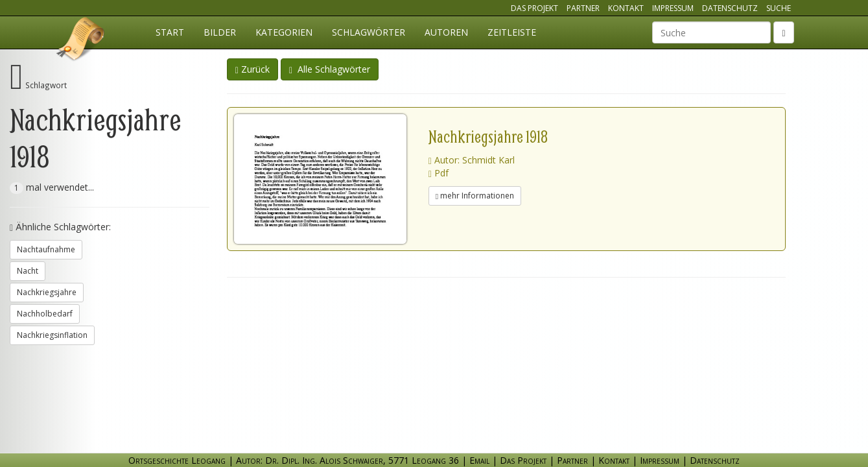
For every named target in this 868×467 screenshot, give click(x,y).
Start (170, 32)
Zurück (252, 69)
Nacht (28, 271)
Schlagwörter (369, 32)
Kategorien (284, 32)
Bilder (220, 32)
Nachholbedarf (45, 314)
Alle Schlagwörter (330, 69)
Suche (779, 8)
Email (479, 460)
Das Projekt (534, 8)
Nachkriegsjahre (47, 292)
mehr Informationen (475, 196)
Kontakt (626, 8)
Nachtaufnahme (46, 249)
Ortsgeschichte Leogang (81, 41)
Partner (583, 8)
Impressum (673, 8)
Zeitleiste (512, 32)
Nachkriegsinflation (52, 335)
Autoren (446, 32)
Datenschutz (730, 8)
